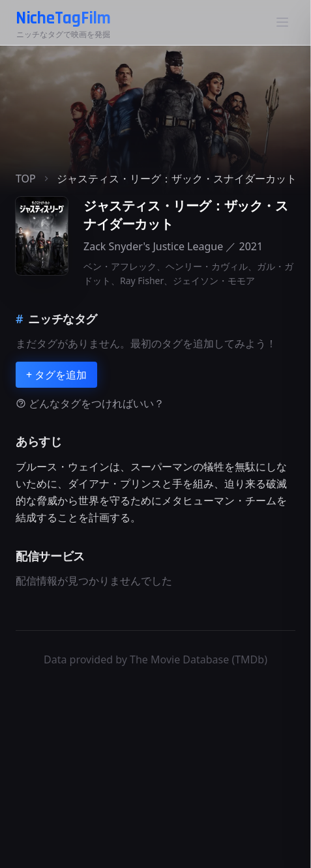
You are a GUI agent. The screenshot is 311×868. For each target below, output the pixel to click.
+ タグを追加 (56, 375)
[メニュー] (282, 22)
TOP (26, 179)
